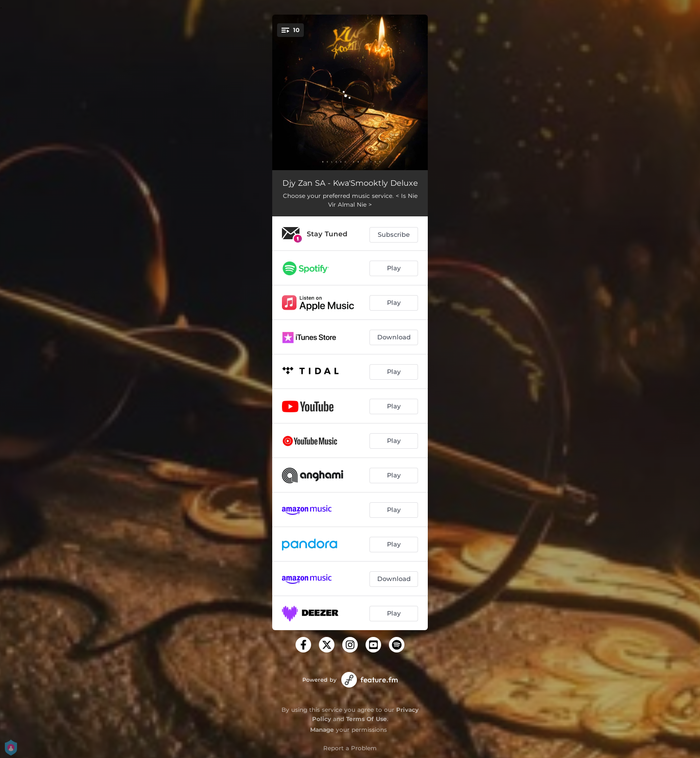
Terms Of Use (367, 719)
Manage (322, 730)
